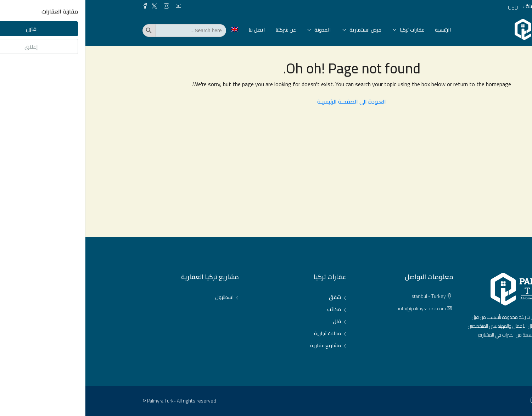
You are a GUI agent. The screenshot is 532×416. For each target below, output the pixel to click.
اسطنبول (139, 297)
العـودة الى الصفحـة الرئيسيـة (266, 101)
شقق (250, 297)
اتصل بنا (171, 30)
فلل (251, 321)
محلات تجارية (242, 333)
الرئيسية (357, 30)
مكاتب (249, 309)
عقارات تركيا (327, 30)
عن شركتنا (200, 30)
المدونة (237, 30)
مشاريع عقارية (240, 345)
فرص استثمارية (280, 30)
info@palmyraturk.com (337, 309)
